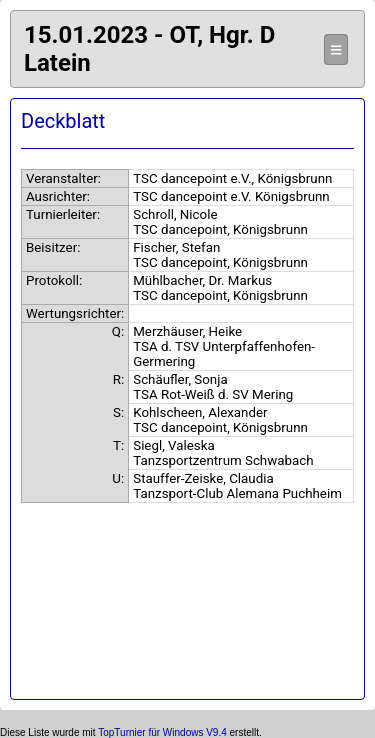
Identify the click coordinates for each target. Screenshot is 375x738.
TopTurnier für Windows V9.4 (162, 732)
